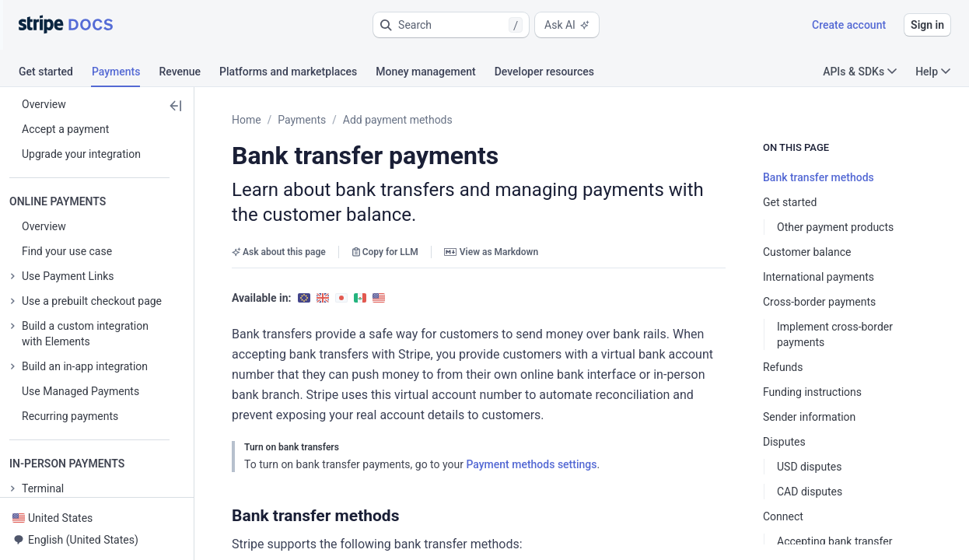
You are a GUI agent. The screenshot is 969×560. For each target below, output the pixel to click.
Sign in (927, 25)
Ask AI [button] (567, 25)
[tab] (55, 74)
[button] (451, 25)
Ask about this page (279, 227)
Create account (849, 25)
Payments (302, 120)
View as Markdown (491, 227)
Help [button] (933, 72)
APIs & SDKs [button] (860, 72)
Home (247, 120)
